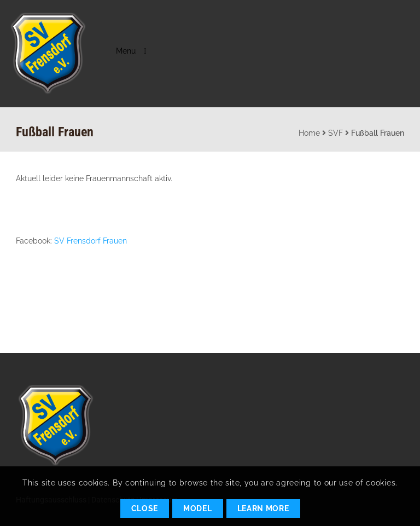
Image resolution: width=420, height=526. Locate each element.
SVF (336, 133)
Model (198, 508)
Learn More (263, 508)
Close (145, 508)
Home (309, 133)
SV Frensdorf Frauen (91, 241)
